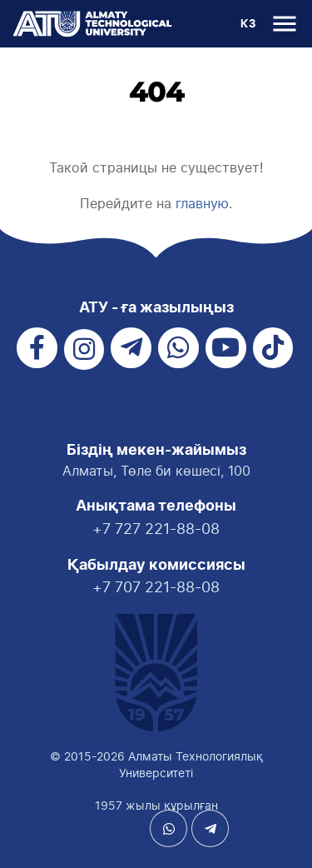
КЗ (248, 25)
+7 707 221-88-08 (156, 587)
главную (202, 203)
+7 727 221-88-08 (156, 529)
